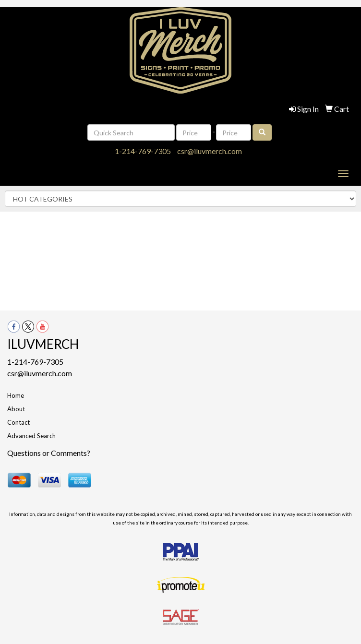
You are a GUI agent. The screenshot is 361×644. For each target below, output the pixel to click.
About (16, 409)
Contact (18, 422)
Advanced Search (31, 436)
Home (16, 395)
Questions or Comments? (49, 453)
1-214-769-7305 (143, 151)
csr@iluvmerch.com (210, 151)
